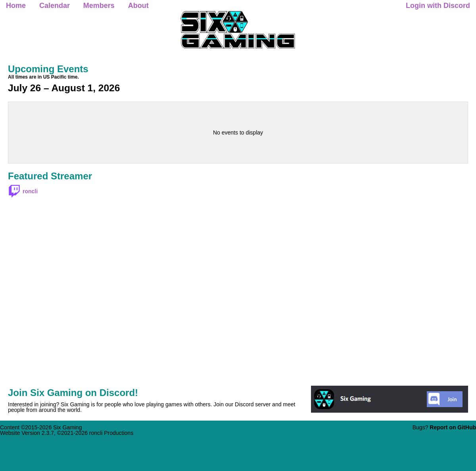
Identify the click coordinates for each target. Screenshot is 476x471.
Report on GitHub (453, 427)
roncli (30, 191)
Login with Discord (438, 6)
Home (16, 6)
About (138, 6)
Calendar (55, 6)
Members (99, 6)
